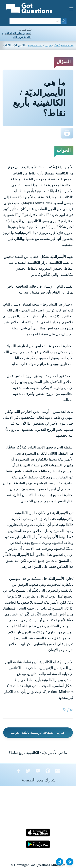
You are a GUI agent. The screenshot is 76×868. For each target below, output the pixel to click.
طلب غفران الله (22, 37)
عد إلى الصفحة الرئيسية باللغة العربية (38, 733)
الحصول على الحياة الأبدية (17, 33)
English (68, 710)
